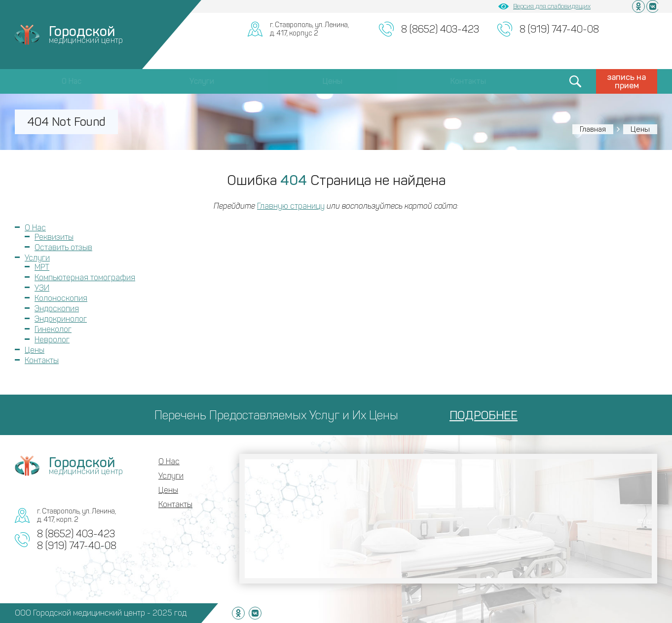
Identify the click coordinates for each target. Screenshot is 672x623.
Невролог (52, 340)
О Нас (72, 81)
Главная (593, 129)
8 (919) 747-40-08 (559, 29)
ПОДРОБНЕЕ (484, 415)
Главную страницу (291, 206)
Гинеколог (53, 329)
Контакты (468, 81)
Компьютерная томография (85, 277)
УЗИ (42, 288)
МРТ (42, 267)
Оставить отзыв (63, 247)
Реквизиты (54, 237)
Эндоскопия (57, 309)
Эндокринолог (61, 319)
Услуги (202, 81)
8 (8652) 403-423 (440, 29)
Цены (333, 81)
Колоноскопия (61, 298)
